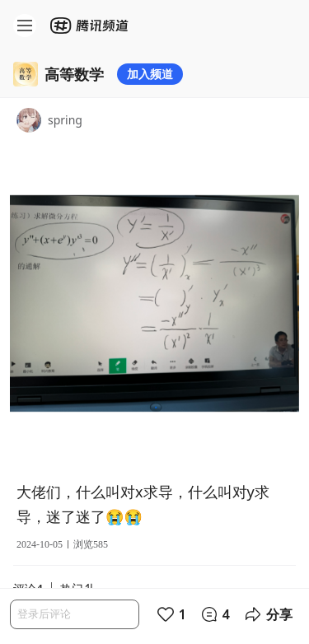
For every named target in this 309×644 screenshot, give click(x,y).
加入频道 (150, 74)
